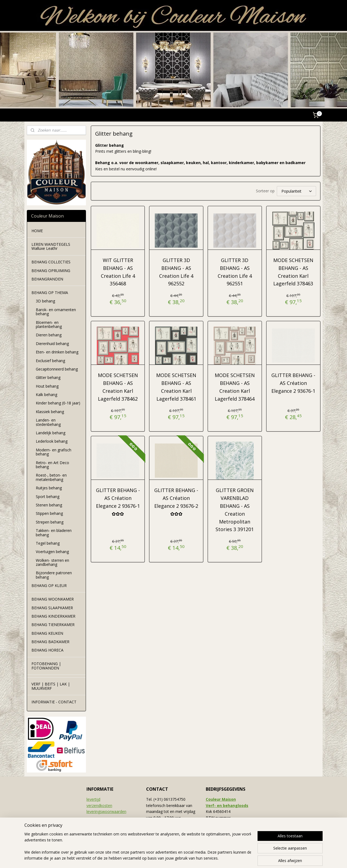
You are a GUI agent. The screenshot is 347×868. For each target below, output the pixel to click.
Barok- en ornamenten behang (56, 312)
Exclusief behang (50, 361)
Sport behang (48, 497)
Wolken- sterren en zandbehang (52, 562)
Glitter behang (48, 377)
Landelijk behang (51, 433)
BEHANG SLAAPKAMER (52, 608)
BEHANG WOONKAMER (53, 599)
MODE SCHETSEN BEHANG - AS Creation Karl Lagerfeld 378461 (176, 387)
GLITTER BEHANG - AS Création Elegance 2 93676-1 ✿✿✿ (118, 502)
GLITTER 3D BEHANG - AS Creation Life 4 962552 (176, 272)
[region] (138, 847)
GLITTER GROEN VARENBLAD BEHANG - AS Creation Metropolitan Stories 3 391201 (235, 510)
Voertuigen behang (52, 552)
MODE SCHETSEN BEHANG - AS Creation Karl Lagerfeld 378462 (118, 387)
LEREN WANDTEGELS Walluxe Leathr (51, 246)
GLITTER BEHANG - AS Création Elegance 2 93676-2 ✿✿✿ (176, 502)
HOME (37, 231)
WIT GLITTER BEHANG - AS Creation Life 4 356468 (118, 272)
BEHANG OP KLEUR (49, 585)
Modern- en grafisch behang (54, 452)
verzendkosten (99, 805)
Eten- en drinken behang (57, 352)
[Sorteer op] (296, 191)
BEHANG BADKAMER (50, 642)
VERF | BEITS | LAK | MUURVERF (51, 686)
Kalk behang (46, 395)
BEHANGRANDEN (47, 279)
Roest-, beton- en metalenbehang (51, 477)
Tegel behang (48, 543)
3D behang (45, 301)
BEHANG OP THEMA (50, 293)
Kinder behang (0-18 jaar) (58, 403)
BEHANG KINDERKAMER (53, 616)
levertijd (93, 799)
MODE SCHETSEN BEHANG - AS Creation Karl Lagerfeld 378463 (293, 272)
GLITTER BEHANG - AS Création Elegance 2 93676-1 (293, 383)
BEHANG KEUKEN (47, 633)
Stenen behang (49, 505)
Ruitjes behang (49, 488)
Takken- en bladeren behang (54, 532)
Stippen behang (49, 513)
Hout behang (47, 386)
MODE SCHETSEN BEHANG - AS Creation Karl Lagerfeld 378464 (235, 387)
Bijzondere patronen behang (54, 575)
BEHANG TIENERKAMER (53, 625)
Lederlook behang (52, 441)
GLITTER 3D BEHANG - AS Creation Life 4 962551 (235, 272)
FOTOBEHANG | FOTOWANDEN (46, 666)
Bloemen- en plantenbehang (49, 324)
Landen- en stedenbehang (48, 422)
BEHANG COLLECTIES (51, 262)
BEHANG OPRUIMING (51, 271)
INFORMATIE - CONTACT (54, 702)
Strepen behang (50, 522)
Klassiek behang (50, 412)
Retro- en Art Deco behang (52, 465)
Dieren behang (49, 335)
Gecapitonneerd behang (57, 369)
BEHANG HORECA (47, 650)
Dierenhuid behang (52, 344)
